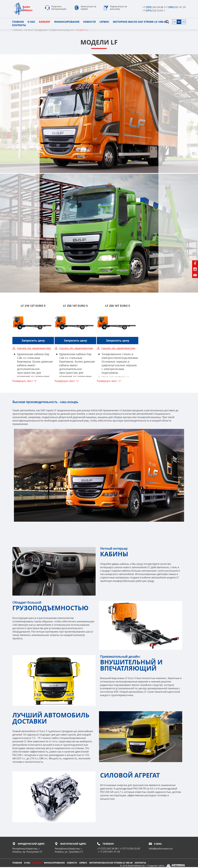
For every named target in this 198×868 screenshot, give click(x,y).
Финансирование (67, 22)
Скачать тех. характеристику (34, 348)
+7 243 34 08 (153, 7)
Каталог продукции (36, 30)
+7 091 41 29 (175, 7)
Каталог (45, 22)
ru (179, 22)
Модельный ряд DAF (62, 30)
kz (174, 22)
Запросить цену (33, 341)
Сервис (105, 22)
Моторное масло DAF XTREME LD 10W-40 (140, 22)
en (183, 22)
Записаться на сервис (88, 8)
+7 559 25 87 (153, 11)
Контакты (19, 25)
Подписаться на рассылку (118, 8)
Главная (18, 22)
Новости (90, 22)
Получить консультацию (59, 8)
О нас (32, 22)
